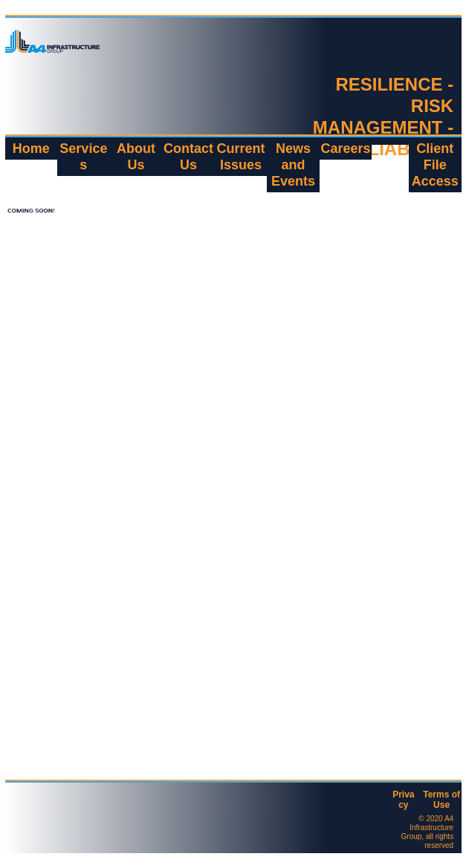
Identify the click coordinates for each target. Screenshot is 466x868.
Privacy (403, 800)
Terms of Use (441, 800)
